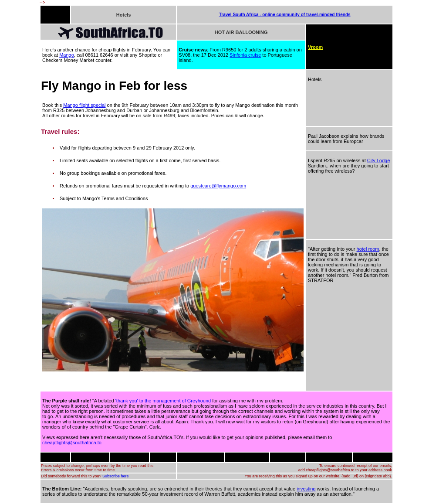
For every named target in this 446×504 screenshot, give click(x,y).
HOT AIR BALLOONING (241, 32)
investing (306, 489)
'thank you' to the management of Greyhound (163, 401)
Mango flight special (84, 105)
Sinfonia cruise (245, 55)
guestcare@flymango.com (218, 186)
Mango (67, 55)
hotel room (368, 249)
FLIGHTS (52, 15)
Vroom (315, 47)
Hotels (124, 15)
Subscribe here (116, 476)
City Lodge (379, 160)
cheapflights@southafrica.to (72, 443)
